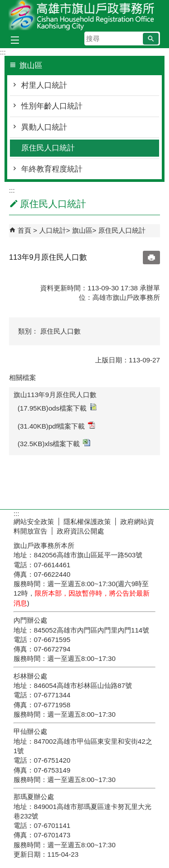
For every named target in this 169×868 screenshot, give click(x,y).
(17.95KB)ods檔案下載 (57, 408)
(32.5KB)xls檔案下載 (54, 443)
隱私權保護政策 (87, 522)
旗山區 (82, 230)
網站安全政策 (34, 522)
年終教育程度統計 (52, 169)
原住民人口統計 (48, 148)
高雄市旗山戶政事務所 (85, 15)
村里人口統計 (44, 85)
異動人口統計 (44, 127)
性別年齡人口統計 (52, 106)
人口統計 (53, 230)
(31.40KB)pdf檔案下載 (56, 426)
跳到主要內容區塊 (5, 5)
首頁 (24, 230)
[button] (151, 39)
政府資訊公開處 (80, 531)
